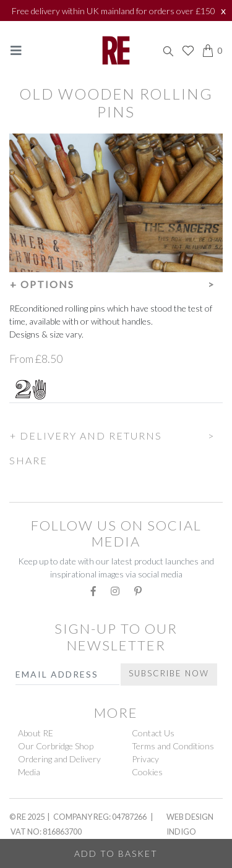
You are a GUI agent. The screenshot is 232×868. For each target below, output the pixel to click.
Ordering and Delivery (59, 759)
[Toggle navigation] (16, 50)
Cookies (147, 772)
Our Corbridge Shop (56, 746)
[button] (116, 283)
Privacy (145, 759)
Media (29, 772)
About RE (36, 733)
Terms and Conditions (173, 746)
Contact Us (153, 733)
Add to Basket (116, 853)
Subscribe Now (169, 673)
